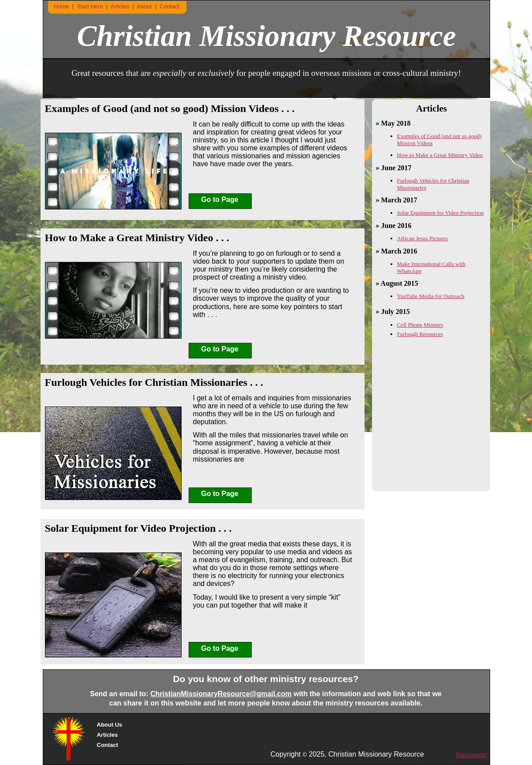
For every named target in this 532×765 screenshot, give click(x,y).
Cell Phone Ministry (420, 325)
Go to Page (219, 200)
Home (61, 6)
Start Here (91, 6)
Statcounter (472, 755)
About (145, 6)
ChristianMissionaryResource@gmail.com (221, 694)
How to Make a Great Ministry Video (440, 155)
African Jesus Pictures (423, 238)
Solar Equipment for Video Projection (441, 213)
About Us (110, 725)
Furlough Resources (420, 334)
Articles (108, 735)
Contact (108, 745)
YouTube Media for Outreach (431, 296)
